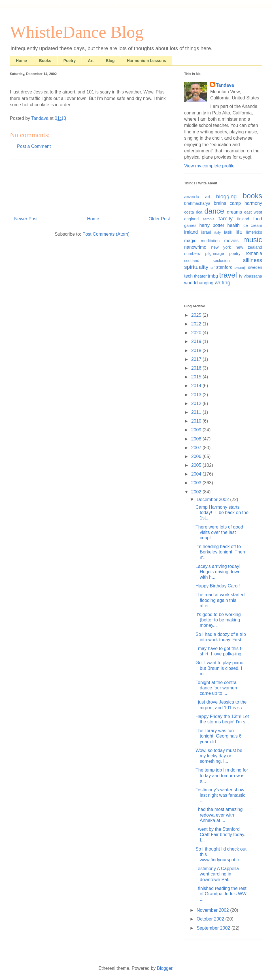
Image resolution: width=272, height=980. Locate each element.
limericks (254, 232)
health (233, 225)
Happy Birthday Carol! (218, 586)
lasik (228, 232)
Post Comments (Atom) (106, 234)
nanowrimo (195, 247)
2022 (197, 324)
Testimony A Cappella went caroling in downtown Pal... (217, 874)
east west (253, 212)
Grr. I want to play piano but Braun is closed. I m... (219, 668)
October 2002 (211, 919)
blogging (227, 196)
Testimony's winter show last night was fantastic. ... (221, 795)
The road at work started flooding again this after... (220, 600)
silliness (253, 260)
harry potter (212, 225)
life (239, 232)
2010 (197, 421)
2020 (197, 333)
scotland (192, 261)
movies (231, 241)
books (252, 196)
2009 (197, 430)
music (253, 240)
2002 (197, 492)
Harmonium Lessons (146, 61)
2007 (197, 448)
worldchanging (199, 283)
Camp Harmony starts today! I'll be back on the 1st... (222, 513)
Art (91, 61)
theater (200, 276)
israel (206, 232)
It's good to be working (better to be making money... (218, 620)
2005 (197, 465)
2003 (197, 483)
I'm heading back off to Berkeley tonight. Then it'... (220, 552)
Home (21, 61)
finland (243, 219)
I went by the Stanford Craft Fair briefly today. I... (220, 835)
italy (218, 232)
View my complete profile (209, 166)
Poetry (70, 61)
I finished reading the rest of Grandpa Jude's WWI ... (222, 894)
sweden (255, 267)
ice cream (252, 225)
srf (212, 268)
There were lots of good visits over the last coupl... (219, 532)
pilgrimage (214, 253)
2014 (197, 386)
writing (223, 283)
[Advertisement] (92, 186)
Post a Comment (34, 146)
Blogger (165, 968)
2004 (197, 474)
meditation (210, 241)
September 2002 (214, 928)
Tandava (225, 85)
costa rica (193, 212)
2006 (197, 456)
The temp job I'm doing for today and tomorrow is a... (222, 775)
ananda (192, 197)
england (191, 219)
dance (214, 211)
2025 (197, 315)
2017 (197, 359)
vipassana (253, 276)
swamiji (241, 268)
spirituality (196, 267)
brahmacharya (197, 203)
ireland (191, 232)
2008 (197, 439)
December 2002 (213, 499)
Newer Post (26, 219)
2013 (197, 395)
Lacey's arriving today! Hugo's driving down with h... (218, 572)
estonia (209, 219)
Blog (110, 61)
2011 (197, 412)
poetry (235, 253)
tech (188, 276)
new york (221, 247)
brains (220, 203)
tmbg (213, 276)
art (208, 197)
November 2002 (213, 910)
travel (228, 275)
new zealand (249, 247)
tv (241, 276)
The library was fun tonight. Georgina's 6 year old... (218, 736)
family (226, 219)
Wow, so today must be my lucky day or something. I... (219, 756)
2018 (197, 351)
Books (45, 61)
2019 (197, 341)
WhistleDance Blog (77, 32)
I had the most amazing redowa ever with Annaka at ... (219, 815)
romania (254, 253)
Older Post (159, 219)
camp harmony (246, 203)
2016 (197, 368)
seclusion (221, 261)
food (258, 219)
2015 (197, 377)
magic (190, 241)
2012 (197, 403)
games (190, 225)
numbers (192, 253)
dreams (234, 212)
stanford (224, 267)
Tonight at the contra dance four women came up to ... (216, 688)
